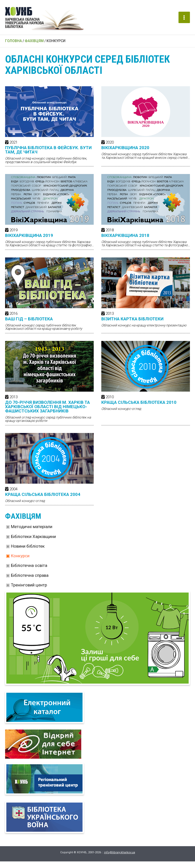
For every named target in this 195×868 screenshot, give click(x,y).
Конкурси (20, 562)
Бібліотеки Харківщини (33, 543)
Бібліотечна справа (30, 582)
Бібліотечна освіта (29, 572)
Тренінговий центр (29, 592)
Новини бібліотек (28, 553)
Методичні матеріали (32, 533)
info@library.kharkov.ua (120, 859)
